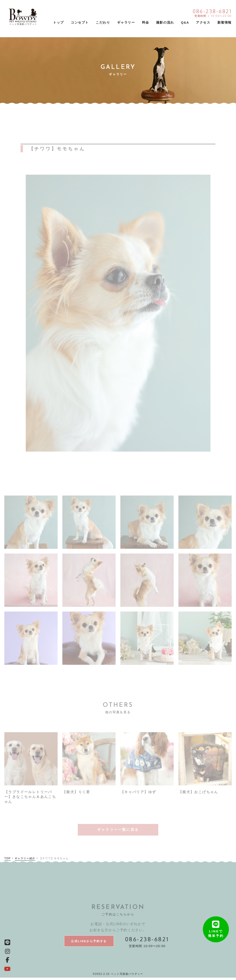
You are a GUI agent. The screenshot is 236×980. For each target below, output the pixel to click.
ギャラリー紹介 (25, 860)
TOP (7, 860)
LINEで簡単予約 (216, 922)
